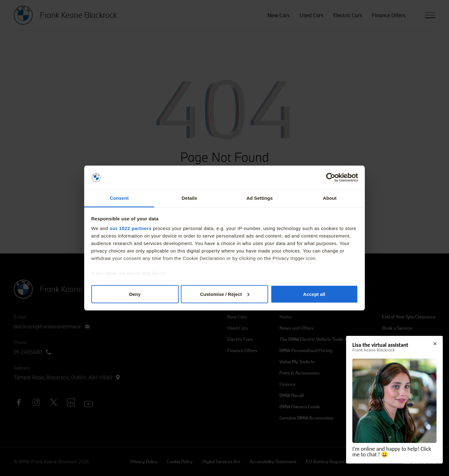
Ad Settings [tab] (259, 198)
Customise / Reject (225, 294)
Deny (135, 294)
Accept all (314, 294)
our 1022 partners (131, 228)
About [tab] (330, 198)
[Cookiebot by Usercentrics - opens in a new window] (331, 178)
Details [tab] (190, 198)
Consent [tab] (119, 198)
